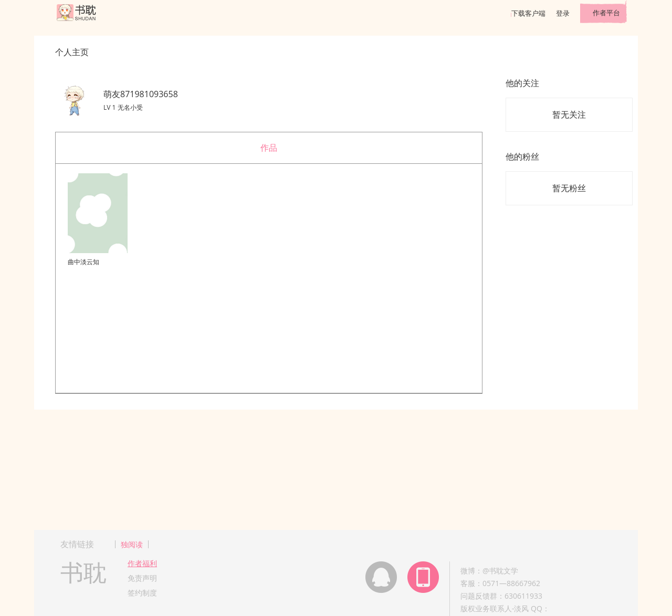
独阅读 (132, 544)
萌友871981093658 (141, 94)
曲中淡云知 (83, 262)
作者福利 (142, 563)
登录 (563, 13)
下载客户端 (528, 13)
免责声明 (142, 578)
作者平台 (606, 13)
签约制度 (142, 593)
